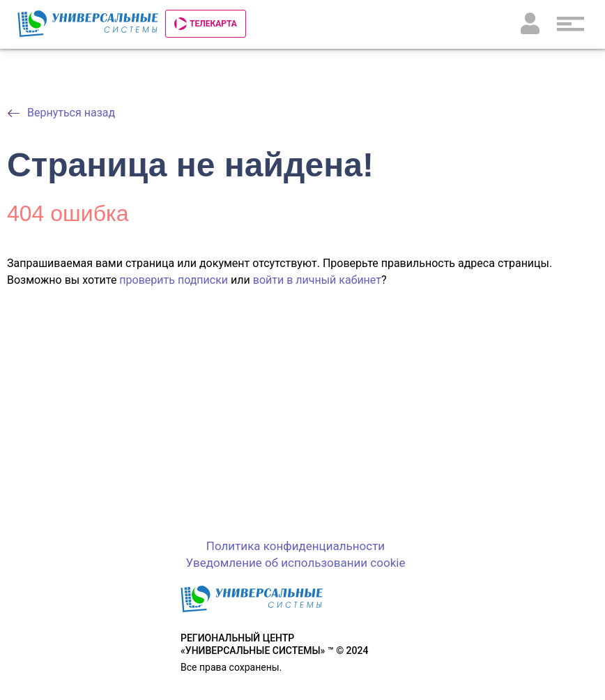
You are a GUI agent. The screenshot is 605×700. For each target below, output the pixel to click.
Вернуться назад (71, 113)
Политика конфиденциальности (296, 546)
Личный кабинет (530, 24)
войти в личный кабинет (317, 280)
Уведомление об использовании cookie (296, 563)
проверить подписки (174, 280)
